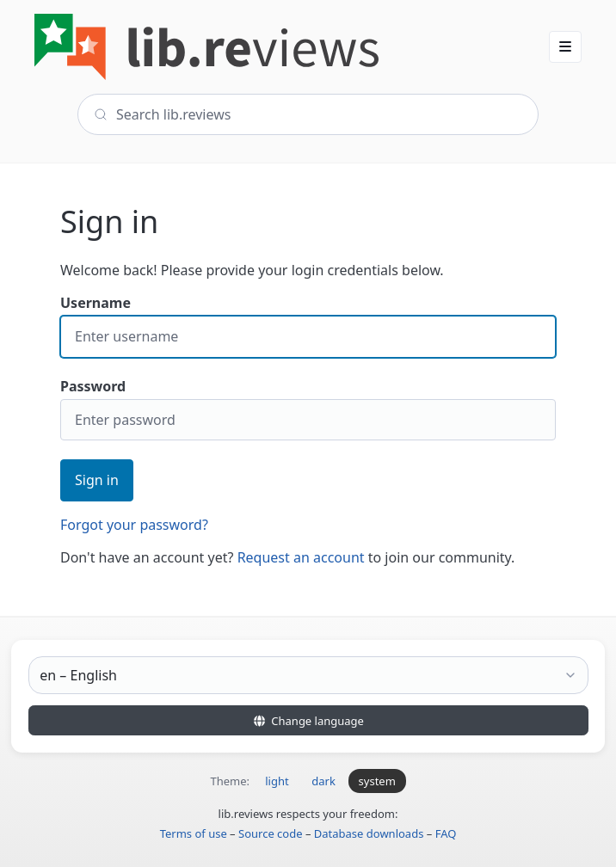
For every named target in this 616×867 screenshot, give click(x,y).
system (377, 781)
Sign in (97, 480)
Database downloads (369, 833)
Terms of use (194, 833)
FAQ (446, 833)
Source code (271, 833)
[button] (565, 46)
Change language (308, 721)
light (277, 781)
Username (308, 326)
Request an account (301, 557)
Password (308, 409)
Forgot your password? (134, 525)
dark (323, 781)
